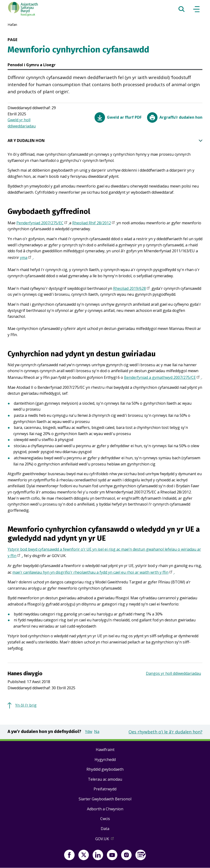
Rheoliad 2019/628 (132, 289)
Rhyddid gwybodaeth (105, 769)
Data (105, 829)
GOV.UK (105, 840)
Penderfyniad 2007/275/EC (43, 223)
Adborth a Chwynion (105, 809)
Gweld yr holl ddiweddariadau (22, 123)
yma (26, 258)
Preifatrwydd (105, 789)
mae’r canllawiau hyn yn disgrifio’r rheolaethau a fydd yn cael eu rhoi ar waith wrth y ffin (93, 573)
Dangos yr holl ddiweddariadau (173, 673)
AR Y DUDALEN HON (105, 141)
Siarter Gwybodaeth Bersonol (105, 799)
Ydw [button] (89, 732)
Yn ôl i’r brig (26, 705)
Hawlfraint (105, 750)
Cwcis (105, 819)
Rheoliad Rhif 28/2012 (94, 223)
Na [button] (97, 732)
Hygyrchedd (105, 760)
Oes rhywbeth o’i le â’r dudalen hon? (165, 732)
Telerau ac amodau (105, 779)
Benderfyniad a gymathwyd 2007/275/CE (163, 378)
